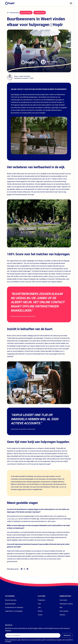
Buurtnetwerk (56, 276)
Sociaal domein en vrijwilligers (14, 607)
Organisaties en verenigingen (14, 611)
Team (39, 604)
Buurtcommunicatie (11, 600)
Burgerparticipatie (10, 604)
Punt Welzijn (15, 95)
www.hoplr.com (12, 519)
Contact (40, 615)
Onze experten (64, 611)
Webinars (62, 615)
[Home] (10, 3)
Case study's (63, 600)
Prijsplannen (41, 600)
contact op (63, 487)
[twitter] (24, 569)
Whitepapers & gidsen (66, 604)
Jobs (39, 607)
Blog (61, 607)
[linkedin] (27, 569)
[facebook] (22, 569)
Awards (40, 611)
